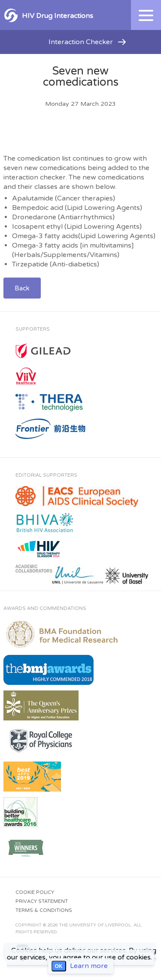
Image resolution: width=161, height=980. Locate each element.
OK (59, 966)
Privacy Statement (42, 901)
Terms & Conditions (44, 910)
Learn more (89, 966)
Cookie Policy (35, 892)
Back (22, 288)
